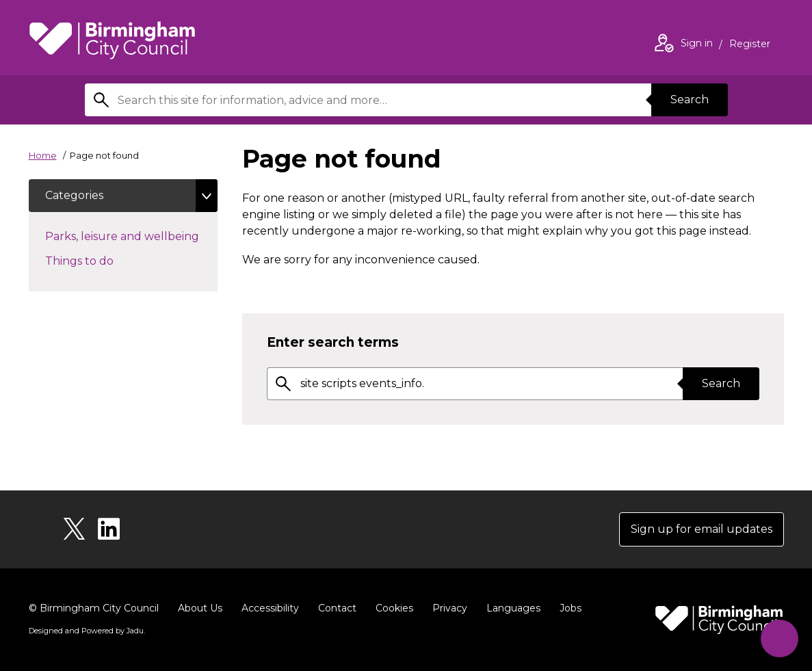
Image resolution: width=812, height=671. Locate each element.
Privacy (450, 608)
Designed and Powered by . (87, 631)
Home (43, 155)
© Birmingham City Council (94, 608)
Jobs (571, 608)
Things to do (104, 260)
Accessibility (270, 608)
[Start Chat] (780, 639)
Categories (74, 195)
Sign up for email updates (702, 529)
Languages (513, 608)
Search (690, 100)
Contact (337, 608)
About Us (200, 608)
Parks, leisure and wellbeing (131, 235)
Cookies (394, 608)
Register (750, 45)
